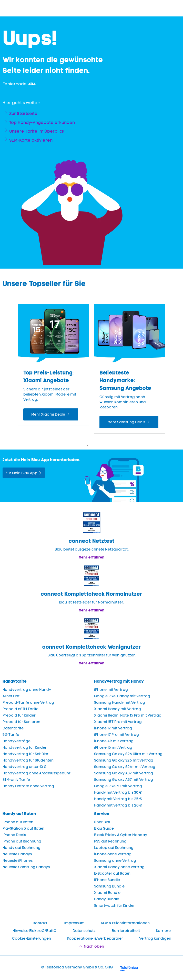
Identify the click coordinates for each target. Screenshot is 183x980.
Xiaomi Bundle (107, 893)
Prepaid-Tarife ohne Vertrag (28, 703)
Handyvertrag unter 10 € (25, 767)
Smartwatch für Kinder (114, 906)
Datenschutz (84, 931)
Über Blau (103, 822)
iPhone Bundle (107, 880)
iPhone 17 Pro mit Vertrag (116, 735)
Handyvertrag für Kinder (25, 748)
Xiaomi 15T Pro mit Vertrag (118, 722)
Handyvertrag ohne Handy (27, 690)
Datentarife (13, 728)
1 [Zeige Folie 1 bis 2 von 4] (88, 446)
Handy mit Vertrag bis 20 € (118, 805)
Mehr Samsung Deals (127, 422)
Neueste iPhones (18, 861)
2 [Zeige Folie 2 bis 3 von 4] (95, 446)
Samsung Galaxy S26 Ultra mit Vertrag (128, 754)
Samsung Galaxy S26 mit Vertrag (124, 760)
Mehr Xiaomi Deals (48, 414)
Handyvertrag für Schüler (26, 754)
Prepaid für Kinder (19, 715)
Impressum (74, 923)
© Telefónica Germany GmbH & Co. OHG (77, 967)
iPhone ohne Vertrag (113, 854)
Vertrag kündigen (155, 938)
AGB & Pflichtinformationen (125, 923)
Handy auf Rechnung (22, 848)
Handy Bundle (107, 899)
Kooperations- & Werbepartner (95, 938)
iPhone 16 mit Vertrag (113, 748)
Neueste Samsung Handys (26, 867)
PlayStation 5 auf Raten (23, 828)
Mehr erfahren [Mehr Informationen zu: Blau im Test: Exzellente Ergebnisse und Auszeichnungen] (92, 557)
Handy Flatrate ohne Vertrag (28, 786)
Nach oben (94, 946)
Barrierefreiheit (126, 931)
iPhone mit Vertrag (111, 690)
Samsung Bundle (109, 886)
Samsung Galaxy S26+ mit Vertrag (125, 767)
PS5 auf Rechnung (110, 841)
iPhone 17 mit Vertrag (113, 728)
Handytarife (15, 681)
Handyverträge (17, 741)
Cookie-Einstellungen (32, 938)
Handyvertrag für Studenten (28, 760)
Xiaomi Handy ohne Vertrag (119, 867)
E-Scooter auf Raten (112, 873)
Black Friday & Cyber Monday (121, 835)
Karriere (163, 931)
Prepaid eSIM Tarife (21, 709)
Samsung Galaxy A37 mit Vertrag (124, 773)
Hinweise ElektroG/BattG (34, 931)
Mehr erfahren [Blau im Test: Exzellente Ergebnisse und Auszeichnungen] (92, 610)
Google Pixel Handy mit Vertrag (122, 696)
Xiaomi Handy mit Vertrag (118, 709)
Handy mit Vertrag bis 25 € (118, 799)
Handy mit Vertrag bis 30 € (118, 793)
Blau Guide (104, 828)
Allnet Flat (11, 696)
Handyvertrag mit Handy (119, 681)
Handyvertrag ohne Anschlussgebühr (37, 773)
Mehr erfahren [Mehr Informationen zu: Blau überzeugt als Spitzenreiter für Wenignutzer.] (92, 663)
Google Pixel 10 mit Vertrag (118, 786)
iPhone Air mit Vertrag (114, 741)
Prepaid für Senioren (21, 722)
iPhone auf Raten (18, 822)
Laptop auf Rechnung (114, 848)
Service (102, 814)
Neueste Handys (17, 854)
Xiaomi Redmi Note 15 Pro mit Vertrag (128, 715)
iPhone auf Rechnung (22, 841)
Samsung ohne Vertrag (115, 861)
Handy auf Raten (19, 814)
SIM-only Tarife (16, 780)
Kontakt (40, 923)
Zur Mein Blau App (21, 473)
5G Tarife (11, 735)
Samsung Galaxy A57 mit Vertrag (124, 780)
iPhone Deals (14, 835)
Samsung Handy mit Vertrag (120, 703)
